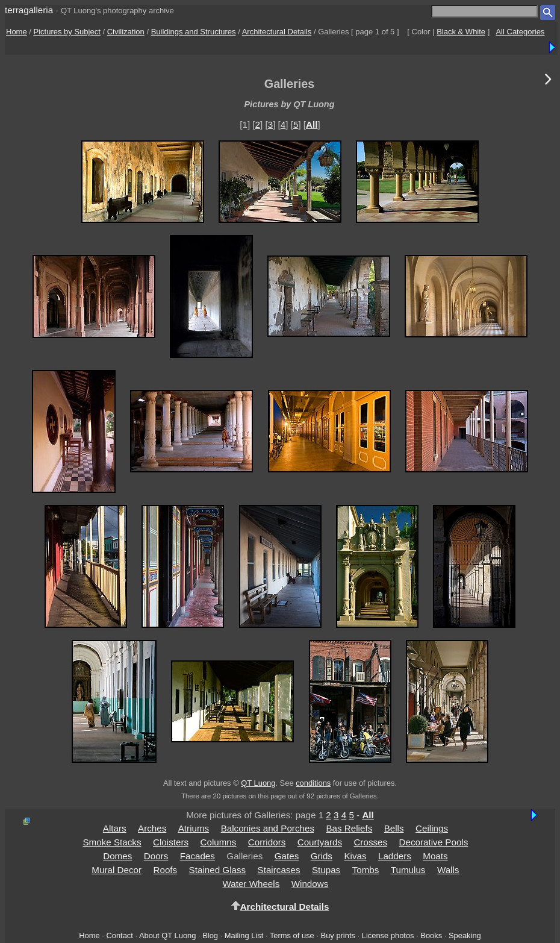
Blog (210, 935)
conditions (313, 783)
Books (431, 935)
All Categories (520, 32)
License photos (388, 935)
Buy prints (338, 935)
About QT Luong (167, 935)
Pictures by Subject (67, 32)
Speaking (465, 935)
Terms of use (292, 935)
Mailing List (244, 935)
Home (17, 32)
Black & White (461, 32)
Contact (119, 935)
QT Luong (258, 783)
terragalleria (29, 10)
